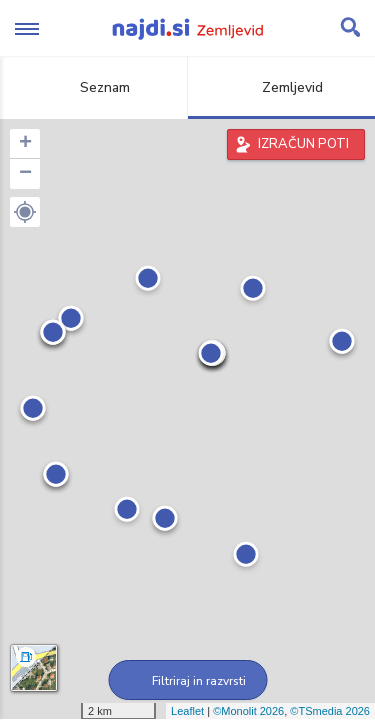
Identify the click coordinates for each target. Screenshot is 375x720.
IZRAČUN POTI (303, 144)
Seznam (93, 87)
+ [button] (25, 144)
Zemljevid (281, 87)
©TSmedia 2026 (330, 711)
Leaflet (187, 711)
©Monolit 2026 (248, 711)
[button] (25, 212)
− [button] (25, 174)
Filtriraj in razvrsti (187, 681)
